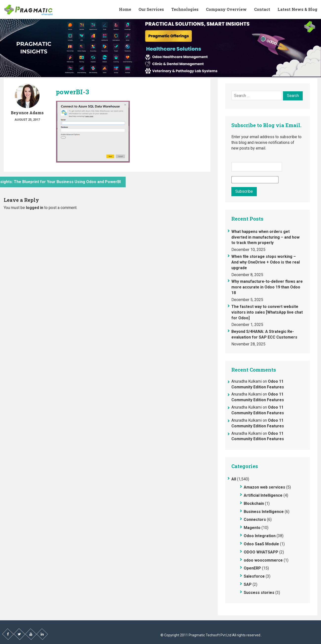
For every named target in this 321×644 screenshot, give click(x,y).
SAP (248, 584)
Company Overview (226, 9)
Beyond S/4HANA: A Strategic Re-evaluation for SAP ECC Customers (264, 334)
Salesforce (254, 576)
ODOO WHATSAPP (261, 552)
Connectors (255, 520)
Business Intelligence (264, 512)
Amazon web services (264, 487)
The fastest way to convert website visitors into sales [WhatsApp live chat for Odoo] (267, 312)
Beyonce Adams (27, 113)
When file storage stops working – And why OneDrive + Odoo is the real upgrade (266, 262)
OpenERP (252, 568)
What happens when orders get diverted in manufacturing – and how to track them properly (265, 237)
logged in (35, 208)
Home (125, 9)
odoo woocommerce (263, 560)
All (234, 479)
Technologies (185, 9)
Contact (262, 9)
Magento (252, 528)
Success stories (259, 593)
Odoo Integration (260, 536)
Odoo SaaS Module (261, 544)
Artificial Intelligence (263, 495)
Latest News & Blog (297, 9)
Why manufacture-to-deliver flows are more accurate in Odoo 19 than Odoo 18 (267, 287)
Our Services (151, 9)
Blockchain (254, 503)
